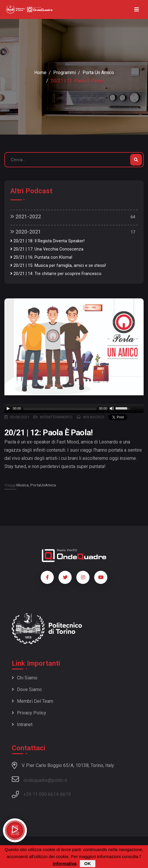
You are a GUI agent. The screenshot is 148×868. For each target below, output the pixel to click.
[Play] (8, 408)
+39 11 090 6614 (41, 794)
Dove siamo (27, 689)
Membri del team (32, 701)
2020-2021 (26, 232)
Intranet (22, 725)
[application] (74, 408)
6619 (66, 794)
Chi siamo (25, 678)
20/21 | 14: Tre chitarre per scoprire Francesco (56, 274)
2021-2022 (26, 216)
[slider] (60, 408)
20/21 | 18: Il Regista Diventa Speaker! (47, 241)
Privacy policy (29, 713)
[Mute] (112, 408)
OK (88, 863)
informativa (64, 863)
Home (40, 73)
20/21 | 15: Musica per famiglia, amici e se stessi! (58, 266)
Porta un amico (98, 73)
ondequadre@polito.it (39, 779)
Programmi (64, 73)
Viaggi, (10, 485)
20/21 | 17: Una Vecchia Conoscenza (47, 249)
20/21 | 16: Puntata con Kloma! (41, 257)
